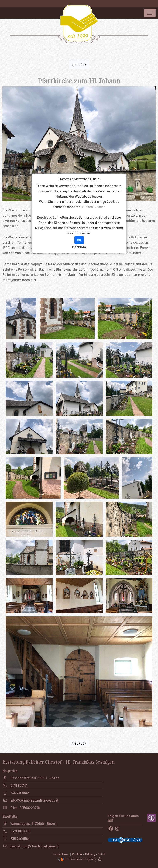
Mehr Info (79, 247)
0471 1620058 (20, 831)
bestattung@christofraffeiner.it (35, 846)
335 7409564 (20, 793)
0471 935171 (19, 785)
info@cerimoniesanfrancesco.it (34, 800)
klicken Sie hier (93, 207)
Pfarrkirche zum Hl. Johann (79, 81)
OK (79, 240)
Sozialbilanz (60, 854)
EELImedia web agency (79, 859)
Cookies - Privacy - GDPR (89, 854)
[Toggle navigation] (150, 13)
